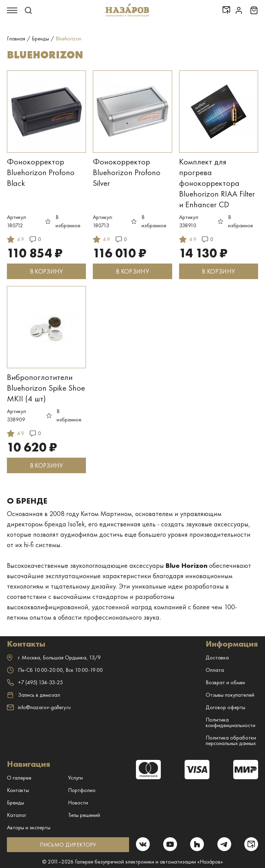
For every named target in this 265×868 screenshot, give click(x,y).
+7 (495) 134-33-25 (35, 682)
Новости (78, 803)
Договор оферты (225, 707)
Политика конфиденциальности (230, 722)
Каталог (17, 815)
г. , (54, 657)
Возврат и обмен (225, 682)
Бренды (16, 803)
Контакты (18, 790)
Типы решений (84, 815)
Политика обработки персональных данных (231, 740)
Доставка (217, 657)
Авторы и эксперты (29, 827)
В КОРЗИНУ (47, 271)
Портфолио (82, 790)
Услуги (75, 778)
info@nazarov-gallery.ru (39, 707)
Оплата (215, 670)
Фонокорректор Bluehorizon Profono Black (41, 172)
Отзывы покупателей (230, 695)
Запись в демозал (33, 695)
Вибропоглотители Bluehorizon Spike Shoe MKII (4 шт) (46, 388)
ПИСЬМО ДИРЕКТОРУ (68, 845)
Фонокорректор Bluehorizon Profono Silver (127, 172)
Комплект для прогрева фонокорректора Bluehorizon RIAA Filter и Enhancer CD (217, 183)
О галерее (19, 778)
